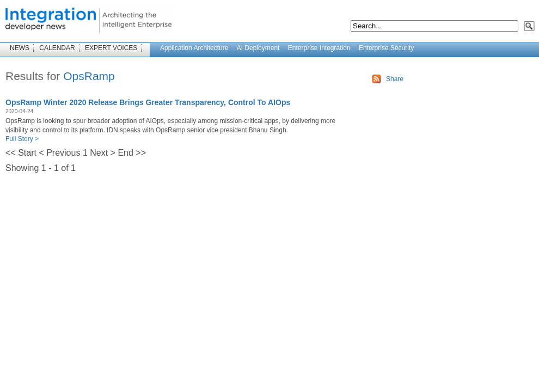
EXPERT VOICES (111, 48)
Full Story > (22, 139)
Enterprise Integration (319, 48)
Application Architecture (194, 48)
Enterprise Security (386, 48)
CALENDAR (57, 48)
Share (395, 79)
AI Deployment (258, 48)
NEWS (20, 48)
